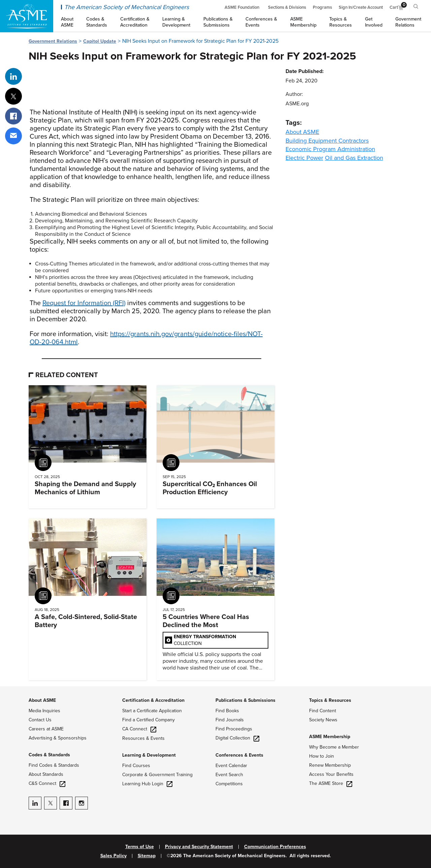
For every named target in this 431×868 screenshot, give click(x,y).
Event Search (229, 775)
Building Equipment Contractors (327, 141)
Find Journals (230, 720)
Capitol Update (100, 41)
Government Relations (53, 41)
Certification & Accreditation (153, 700)
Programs (322, 7)
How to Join (322, 756)
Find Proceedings (234, 729)
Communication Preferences (275, 847)
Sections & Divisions (287, 7)
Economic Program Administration (330, 149)
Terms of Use (140, 847)
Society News (323, 720)
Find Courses (136, 766)
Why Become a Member (334, 747)
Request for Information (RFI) (84, 303)
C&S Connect (47, 783)
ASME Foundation (242, 7)
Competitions (229, 784)
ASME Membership (330, 737)
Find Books (227, 711)
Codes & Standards (49, 755)
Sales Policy (113, 856)
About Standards (46, 774)
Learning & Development (149, 755)
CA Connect (139, 729)
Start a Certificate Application (152, 711)
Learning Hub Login (147, 784)
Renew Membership (330, 765)
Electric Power (304, 158)
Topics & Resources (330, 700)
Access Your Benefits (331, 774)
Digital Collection (237, 738)
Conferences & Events (239, 755)
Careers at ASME (46, 729)
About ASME (302, 132)
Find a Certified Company (148, 720)
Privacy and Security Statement (199, 847)
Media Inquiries (44, 711)
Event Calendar (231, 766)
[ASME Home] (27, 16)
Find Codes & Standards (54, 765)
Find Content (323, 711)
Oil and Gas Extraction (354, 158)
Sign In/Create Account (361, 7)
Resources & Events (143, 738)
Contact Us (40, 720)
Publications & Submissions (245, 700)
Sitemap (147, 856)
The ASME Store (331, 783)
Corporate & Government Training (157, 775)
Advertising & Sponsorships (58, 738)
